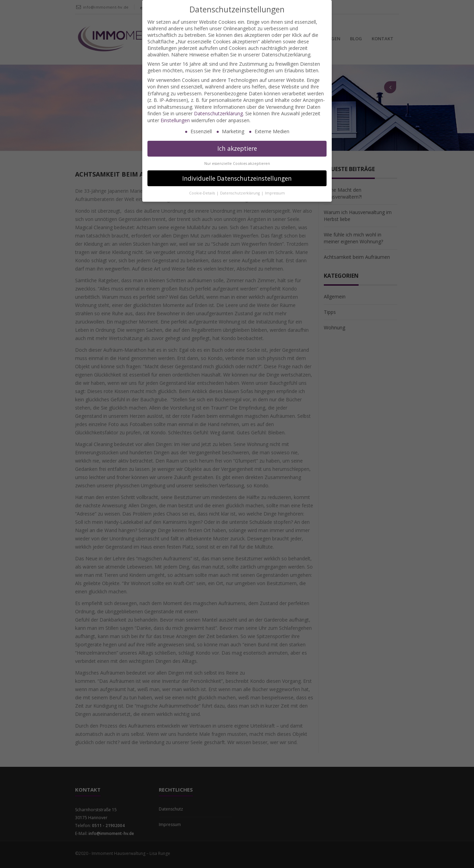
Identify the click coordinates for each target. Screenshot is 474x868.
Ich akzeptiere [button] (237, 148)
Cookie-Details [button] (203, 193)
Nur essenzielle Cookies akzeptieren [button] (237, 163)
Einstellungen (175, 120)
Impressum (275, 193)
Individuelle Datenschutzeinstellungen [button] (237, 178)
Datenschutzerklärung (218, 113)
